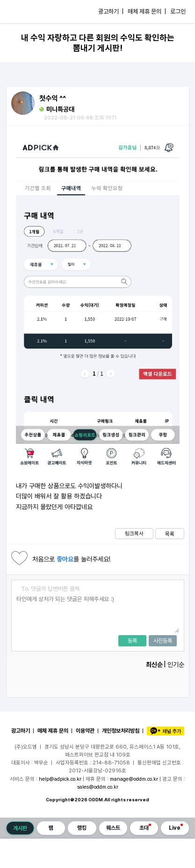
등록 (132, 641)
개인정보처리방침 (121, 731)
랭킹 (82, 828)
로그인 (178, 11)
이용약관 (85, 731)
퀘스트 (113, 828)
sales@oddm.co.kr (98, 787)
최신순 (154, 665)
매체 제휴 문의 (53, 731)
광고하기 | (111, 11)
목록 (170, 534)
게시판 (20, 828)
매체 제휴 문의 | (147, 11)
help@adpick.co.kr (60, 779)
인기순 (176, 665)
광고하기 (21, 731)
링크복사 (134, 533)
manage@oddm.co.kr (134, 779)
